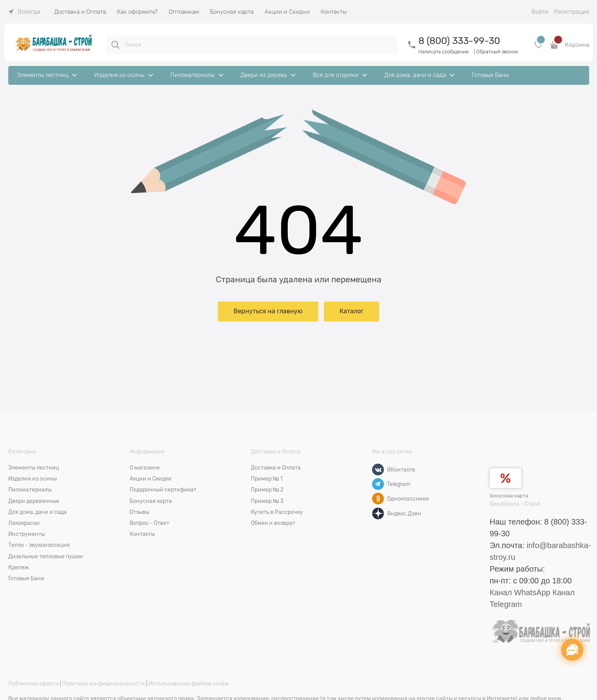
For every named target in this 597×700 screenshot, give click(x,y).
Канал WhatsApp (520, 592)
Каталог (351, 311)
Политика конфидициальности (103, 684)
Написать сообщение (444, 52)
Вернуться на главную (268, 311)
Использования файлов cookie (189, 684)
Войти (540, 12)
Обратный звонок (497, 52)
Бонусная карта (509, 496)
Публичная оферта (33, 684)
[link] (24, 12)
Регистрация (571, 12)
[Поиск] (115, 45)
